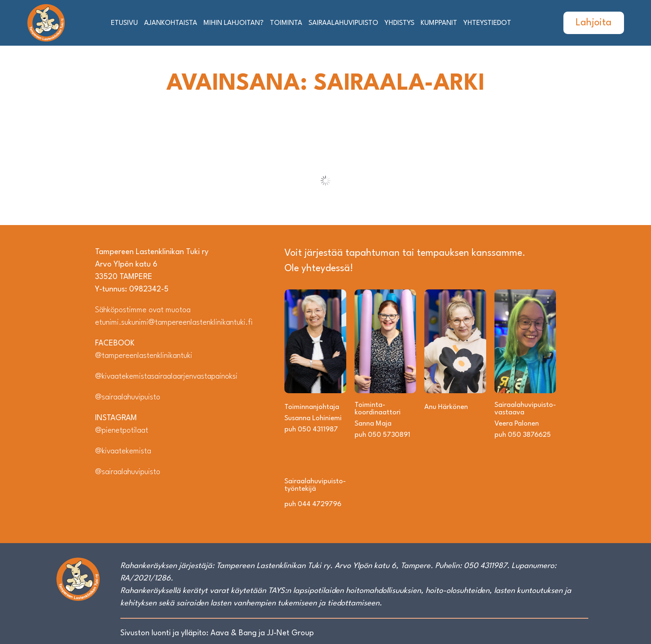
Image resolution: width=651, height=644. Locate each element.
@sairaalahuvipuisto (128, 397)
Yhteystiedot (487, 23)
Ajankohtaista (171, 23)
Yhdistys (399, 23)
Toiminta (286, 23)
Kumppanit (439, 23)
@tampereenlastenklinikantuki (144, 356)
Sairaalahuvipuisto (343, 23)
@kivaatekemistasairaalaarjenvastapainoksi (166, 377)
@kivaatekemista (123, 451)
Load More (326, 180)
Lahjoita (594, 23)
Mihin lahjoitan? (234, 23)
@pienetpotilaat (122, 431)
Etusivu (124, 23)
